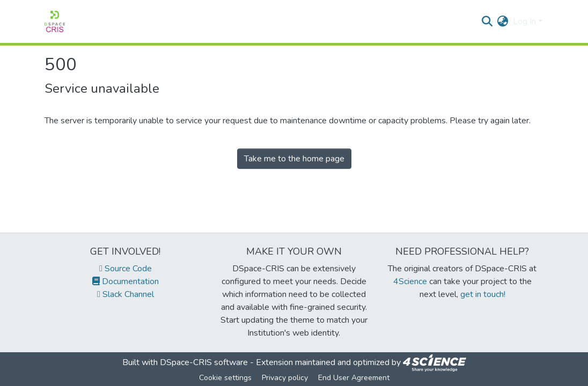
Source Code (126, 269)
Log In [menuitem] (524, 21)
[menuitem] (503, 21)
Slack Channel (126, 294)
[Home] (55, 21)
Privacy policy (285, 378)
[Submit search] (487, 21)
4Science (410, 281)
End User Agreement (354, 378)
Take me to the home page (294, 159)
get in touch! (483, 294)
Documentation (126, 281)
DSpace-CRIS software (204, 362)
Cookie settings (225, 378)
